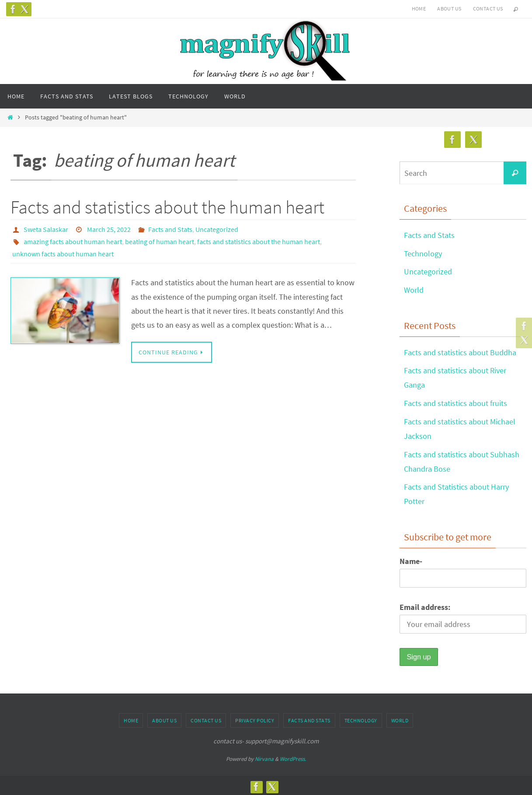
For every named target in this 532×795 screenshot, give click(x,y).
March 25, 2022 (109, 229)
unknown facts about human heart (63, 254)
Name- (411, 558)
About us (449, 9)
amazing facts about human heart (73, 242)
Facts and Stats (170, 229)
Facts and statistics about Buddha (460, 352)
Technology (423, 253)
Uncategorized (217, 229)
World (414, 289)
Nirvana (264, 756)
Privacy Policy (255, 717)
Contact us (488, 9)
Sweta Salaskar (46, 229)
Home (419, 9)
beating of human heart (160, 242)
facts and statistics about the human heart (259, 242)
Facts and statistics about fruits (456, 402)
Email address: (425, 604)
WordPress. (293, 756)
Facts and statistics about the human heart (167, 207)
